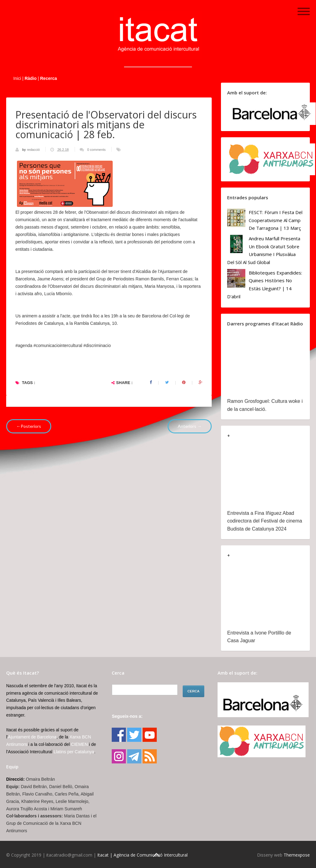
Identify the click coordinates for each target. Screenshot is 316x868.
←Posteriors (29, 426)
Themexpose (297, 855)
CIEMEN (79, 744)
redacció (34, 150)
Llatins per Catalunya (74, 752)
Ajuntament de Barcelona (32, 737)
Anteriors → (190, 426)
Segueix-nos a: (127, 716)
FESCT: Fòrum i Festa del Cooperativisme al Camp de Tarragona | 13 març (276, 220)
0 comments (96, 150)
